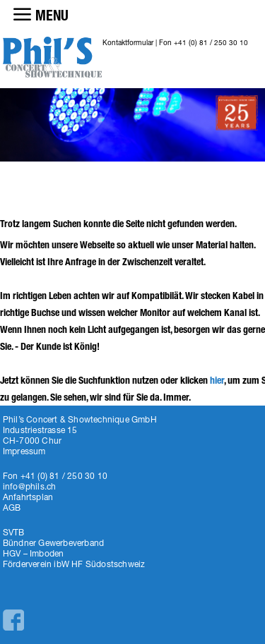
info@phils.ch (30, 486)
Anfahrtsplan (28, 497)
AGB (12, 508)
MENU (52, 16)
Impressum (24, 451)
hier (217, 381)
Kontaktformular (128, 42)
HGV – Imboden (34, 553)
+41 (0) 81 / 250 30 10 (211, 42)
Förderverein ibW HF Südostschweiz (74, 564)
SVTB (14, 532)
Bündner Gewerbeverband (53, 543)
